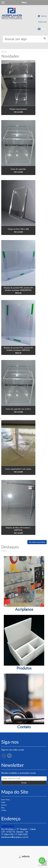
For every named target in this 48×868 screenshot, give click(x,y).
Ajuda (3, 802)
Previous (4, 49)
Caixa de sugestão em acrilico (18, 409)
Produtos (24, 668)
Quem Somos (5, 800)
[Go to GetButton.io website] (42, 865)
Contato (24, 727)
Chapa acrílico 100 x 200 (18, 229)
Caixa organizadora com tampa (18, 469)
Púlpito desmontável (18, 109)
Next (44, 49)
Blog (3, 808)
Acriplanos (24, 609)
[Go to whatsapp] (42, 861)
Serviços (4, 805)
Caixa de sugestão (18, 169)
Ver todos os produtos (37, 542)
